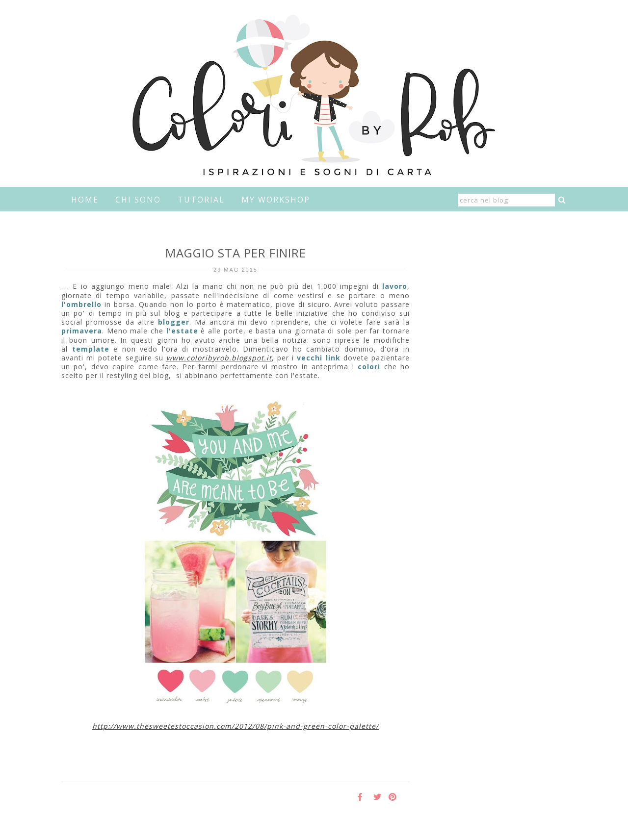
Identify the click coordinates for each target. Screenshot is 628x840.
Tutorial (201, 200)
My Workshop (276, 200)
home (85, 200)
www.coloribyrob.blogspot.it (219, 358)
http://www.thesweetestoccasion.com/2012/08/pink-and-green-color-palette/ (235, 726)
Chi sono (138, 200)
